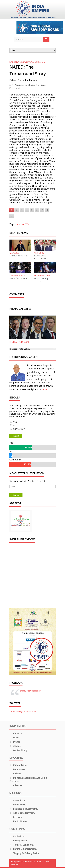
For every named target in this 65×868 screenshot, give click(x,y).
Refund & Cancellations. (23, 849)
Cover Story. (17, 800)
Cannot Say (19, 429)
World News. (18, 805)
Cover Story (24, 62)
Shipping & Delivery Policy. (24, 853)
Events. (15, 742)
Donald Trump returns (41, 280)
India (18, 224)
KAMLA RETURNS (18, 256)
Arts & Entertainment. (22, 813)
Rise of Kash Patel (18, 278)
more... (45, 389)
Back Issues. (17, 769)
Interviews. (17, 817)
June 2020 (14, 62)
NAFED (25, 224)
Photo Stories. (18, 821)
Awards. (15, 746)
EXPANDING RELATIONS (40, 257)
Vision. (14, 738)
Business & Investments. (24, 809)
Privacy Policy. (18, 841)
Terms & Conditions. (21, 845)
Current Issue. (18, 765)
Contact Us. (17, 836)
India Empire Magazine (30, 691)
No (15, 425)
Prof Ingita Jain (18, 85)
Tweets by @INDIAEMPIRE (23, 712)
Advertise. (16, 785)
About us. (16, 733)
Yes (15, 422)
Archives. (16, 774)
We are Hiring (18, 750)
